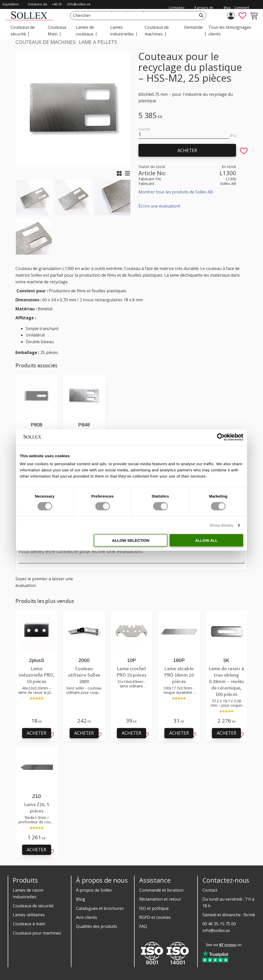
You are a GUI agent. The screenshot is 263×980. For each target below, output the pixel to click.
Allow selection (131, 540)
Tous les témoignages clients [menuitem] (230, 31)
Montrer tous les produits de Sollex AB (176, 192)
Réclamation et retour (160, 899)
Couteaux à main (29, 924)
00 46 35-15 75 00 (219, 924)
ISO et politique (154, 908)
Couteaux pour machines (37, 933)
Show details (222, 525)
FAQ (143, 926)
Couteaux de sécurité (33, 906)
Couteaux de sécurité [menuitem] (23, 31)
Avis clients (87, 917)
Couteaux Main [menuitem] (57, 31)
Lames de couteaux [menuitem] (85, 31)
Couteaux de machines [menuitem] (157, 31)
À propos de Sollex (94, 890)
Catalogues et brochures (100, 908)
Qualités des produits (97, 926)
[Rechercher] (201, 16)
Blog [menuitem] (227, 7)
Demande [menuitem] (193, 27)
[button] (242, 16)
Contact (210, 890)
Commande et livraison (161, 890)
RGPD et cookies (155, 917)
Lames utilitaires (29, 915)
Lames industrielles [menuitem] (122, 31)
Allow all (206, 540)
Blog (81, 899)
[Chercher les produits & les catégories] (132, 16)
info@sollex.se (79, 4)
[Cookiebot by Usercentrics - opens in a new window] (221, 437)
